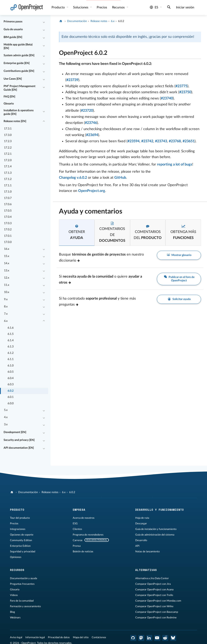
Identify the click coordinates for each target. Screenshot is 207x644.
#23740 (167, 98)
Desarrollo (141, 540)
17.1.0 (8, 192)
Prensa (77, 546)
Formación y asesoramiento (25, 606)
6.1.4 (11, 340)
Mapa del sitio (81, 637)
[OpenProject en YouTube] (157, 638)
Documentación (77, 21)
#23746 (91, 123)
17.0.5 (8, 211)
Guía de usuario (13, 29)
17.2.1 (8, 154)
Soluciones (81, 7)
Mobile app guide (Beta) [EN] (18, 46)
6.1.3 (11, 347)
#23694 (92, 135)
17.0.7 (8, 198)
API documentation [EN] (19, 448)
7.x (6, 314)
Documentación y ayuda (23, 578)
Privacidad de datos (59, 637)
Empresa (79, 510)
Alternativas (146, 570)
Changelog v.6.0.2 (73, 178)
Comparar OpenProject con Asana (154, 590)
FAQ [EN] (9, 97)
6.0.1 (11, 397)
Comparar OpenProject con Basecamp (157, 612)
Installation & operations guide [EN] (19, 112)
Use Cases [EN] (13, 79)
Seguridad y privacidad (23, 552)
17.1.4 (8, 167)
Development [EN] (15, 432)
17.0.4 (8, 217)
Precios (102, 7)
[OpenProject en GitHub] (133, 638)
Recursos (119, 7)
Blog (12, 612)
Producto (59, 7)
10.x (7, 292)
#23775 (181, 86)
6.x (6, 321)
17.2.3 (8, 141)
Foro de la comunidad (22, 601)
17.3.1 (8, 129)
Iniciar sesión (185, 7)
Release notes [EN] (15, 121)
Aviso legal (16, 637)
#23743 (161, 141)
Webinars (15, 618)
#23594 (133, 141)
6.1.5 (11, 334)
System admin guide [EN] (19, 55)
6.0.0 (11, 403)
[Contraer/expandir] (44, 22)
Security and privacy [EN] (19, 440)
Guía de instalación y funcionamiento (156, 529)
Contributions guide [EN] (19, 71)
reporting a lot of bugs (175, 165)
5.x (6, 410)
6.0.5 (11, 372)
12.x (7, 278)
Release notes (99, 21)
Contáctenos (99, 637)
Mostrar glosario (179, 255)
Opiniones (16, 557)
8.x (6, 307)
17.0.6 (8, 204)
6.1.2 (11, 353)
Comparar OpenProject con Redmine (156, 618)
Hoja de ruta (142, 518)
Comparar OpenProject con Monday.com (158, 601)
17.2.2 (8, 148)
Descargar (141, 524)
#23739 (72, 80)
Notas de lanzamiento (147, 552)
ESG (75, 524)
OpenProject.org (92, 191)
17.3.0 (8, 135)
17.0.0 (8, 242)
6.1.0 (11, 366)
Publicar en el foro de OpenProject (179, 279)
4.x (6, 417)
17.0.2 (8, 230)
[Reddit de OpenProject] (165, 638)
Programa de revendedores (88, 535)
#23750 (185, 92)
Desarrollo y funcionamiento (160, 510)
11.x (7, 285)
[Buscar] (169, 8)
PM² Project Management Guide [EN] (19, 88)
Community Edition (21, 540)
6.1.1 (11, 359)
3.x (6, 424)
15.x (7, 256)
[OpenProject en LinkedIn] (149, 638)
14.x (7, 263)
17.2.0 (8, 160)
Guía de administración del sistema (155, 535)
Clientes (77, 529)
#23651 (189, 141)
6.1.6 (11, 328)
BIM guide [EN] (13, 37)
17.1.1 (8, 186)
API (137, 546)
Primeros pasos (13, 22)
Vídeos (14, 595)
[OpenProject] (61, 21)
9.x (6, 299)
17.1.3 (8, 173)
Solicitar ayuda (179, 299)
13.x (7, 271)
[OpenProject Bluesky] (173, 638)
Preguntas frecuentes (22, 584)
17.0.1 (8, 236)
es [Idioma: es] (154, 7)
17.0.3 (8, 223)
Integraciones (18, 529)
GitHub (120, 178)
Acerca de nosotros (84, 518)
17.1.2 (8, 179)
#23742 (147, 141)
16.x (7, 249)
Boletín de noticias (83, 552)
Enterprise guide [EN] (17, 63)
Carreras (78, 540)
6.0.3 (11, 384)
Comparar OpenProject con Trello (154, 595)
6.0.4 (11, 378)
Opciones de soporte (22, 535)
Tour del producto (20, 518)
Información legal (35, 637)
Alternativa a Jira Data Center (152, 578)
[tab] (77, 233)
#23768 (175, 141)
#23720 (87, 111)
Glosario (9, 104)
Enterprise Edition (20, 546)
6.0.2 (11, 391)
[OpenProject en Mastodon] (141, 638)
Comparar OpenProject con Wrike (154, 606)
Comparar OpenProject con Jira (153, 584)
